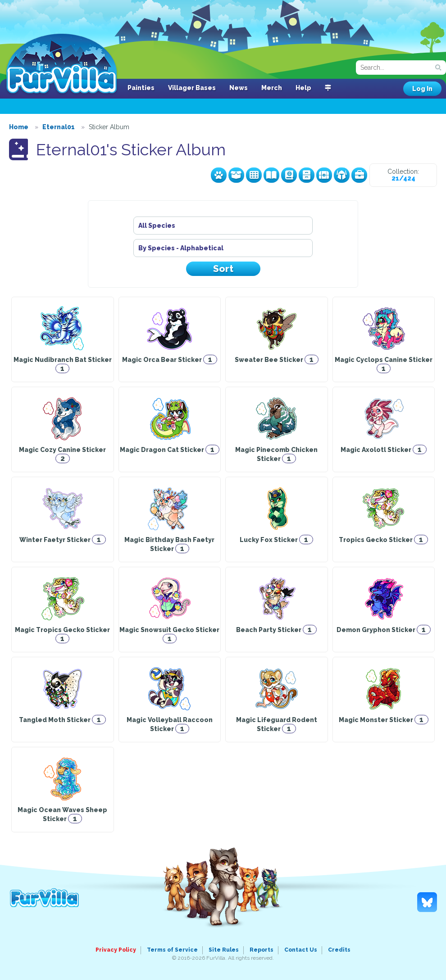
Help (303, 88)
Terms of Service (172, 950)
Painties (141, 88)
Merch (272, 88)
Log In (422, 89)
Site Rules (224, 950)
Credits (339, 950)
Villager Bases (192, 88)
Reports (262, 950)
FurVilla (61, 64)
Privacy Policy (116, 950)
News (239, 88)
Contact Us (301, 950)
